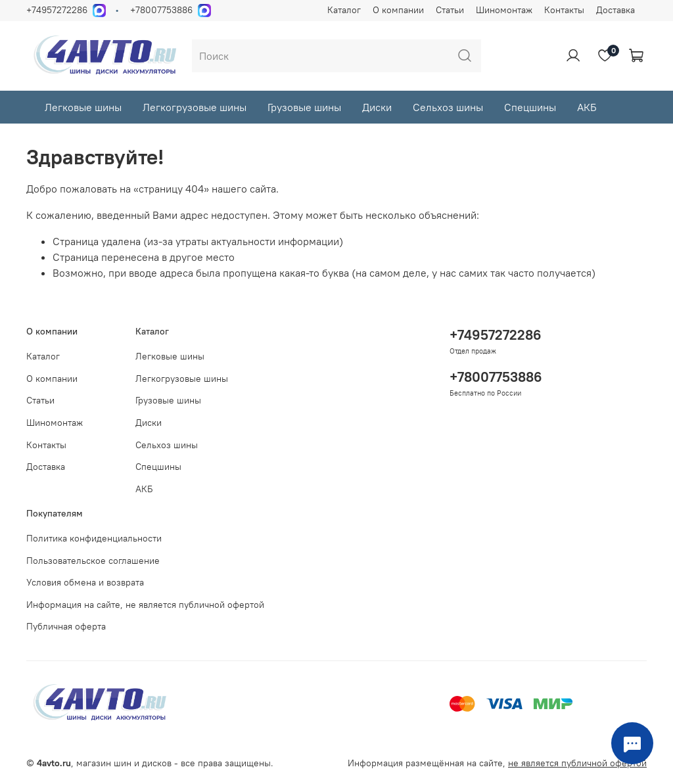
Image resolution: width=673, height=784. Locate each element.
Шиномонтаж (504, 10)
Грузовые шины (304, 107)
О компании (398, 10)
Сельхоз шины (448, 107)
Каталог (344, 10)
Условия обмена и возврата (85, 582)
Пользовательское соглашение (93, 561)
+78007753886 (161, 10)
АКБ (587, 107)
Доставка (615, 10)
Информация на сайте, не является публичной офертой (145, 605)
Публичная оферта (66, 626)
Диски (377, 107)
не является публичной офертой (577, 763)
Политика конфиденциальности (94, 538)
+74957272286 (57, 10)
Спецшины (530, 107)
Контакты (564, 10)
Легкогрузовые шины (195, 107)
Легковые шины (83, 107)
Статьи (450, 10)
